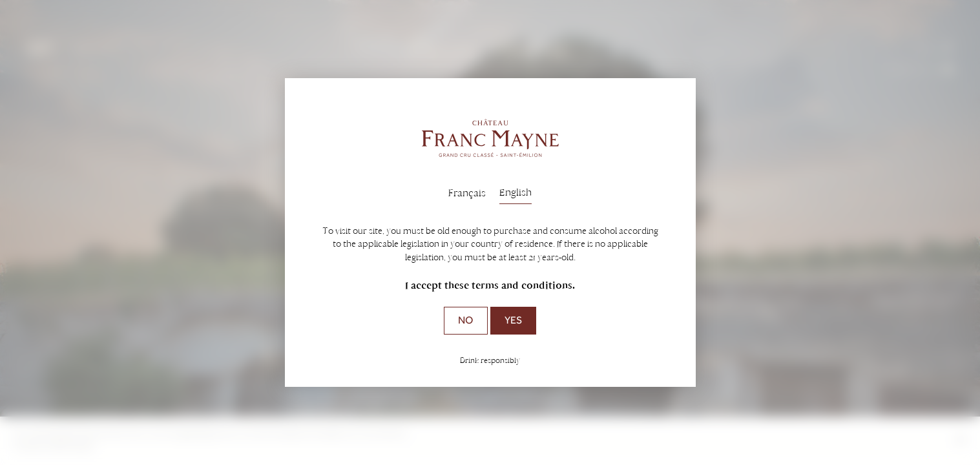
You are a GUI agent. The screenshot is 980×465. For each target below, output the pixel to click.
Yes (513, 320)
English (516, 192)
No (465, 320)
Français (467, 193)
